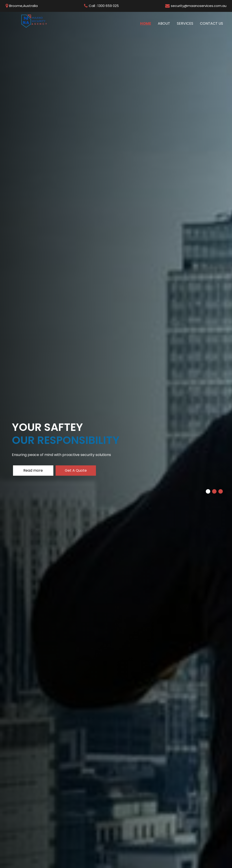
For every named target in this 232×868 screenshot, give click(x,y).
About (164, 23)
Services (185, 23)
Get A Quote (76, 470)
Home (147, 23)
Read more (33, 470)
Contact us (211, 23)
